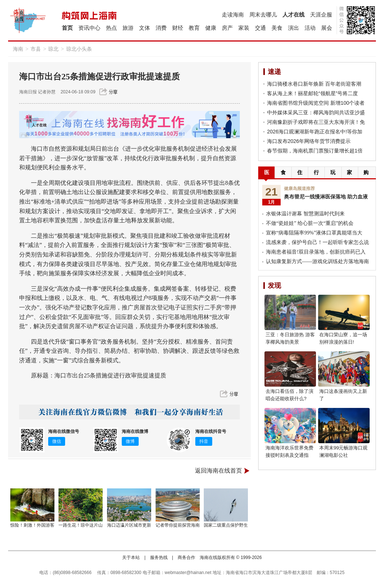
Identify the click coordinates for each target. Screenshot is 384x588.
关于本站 (131, 557)
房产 (227, 28)
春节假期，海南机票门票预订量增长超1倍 (315, 151)
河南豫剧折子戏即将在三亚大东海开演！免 (316, 122)
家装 (244, 28)
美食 (277, 28)
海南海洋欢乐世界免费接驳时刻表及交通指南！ (289, 455)
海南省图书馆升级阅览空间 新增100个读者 (316, 103)
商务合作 (186, 557)
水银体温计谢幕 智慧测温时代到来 (305, 214)
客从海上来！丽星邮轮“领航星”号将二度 (312, 93)
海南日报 (28, 92)
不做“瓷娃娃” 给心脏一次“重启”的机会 (310, 223)
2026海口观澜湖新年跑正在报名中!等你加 (315, 132)
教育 (194, 28)
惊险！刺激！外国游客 (32, 525)
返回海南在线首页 (218, 471)
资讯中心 (89, 28)
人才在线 (294, 15)
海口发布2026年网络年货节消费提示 (309, 141)
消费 (161, 28)
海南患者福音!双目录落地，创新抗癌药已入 (316, 252)
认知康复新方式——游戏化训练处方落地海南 (317, 261)
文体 (145, 28)
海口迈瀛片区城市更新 (129, 525)
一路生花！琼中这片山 (81, 525)
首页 (67, 28)
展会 (327, 28)
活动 (310, 28)
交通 (260, 28)
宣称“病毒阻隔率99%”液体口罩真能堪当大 (314, 233)
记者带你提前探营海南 (178, 525)
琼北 (53, 49)
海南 (18, 49)
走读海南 (233, 15)
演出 (294, 28)
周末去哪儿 (263, 15)
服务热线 (159, 557)
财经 (178, 28)
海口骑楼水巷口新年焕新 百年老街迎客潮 (314, 84)
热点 (111, 28)
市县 (36, 49)
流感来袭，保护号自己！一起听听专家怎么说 (317, 242)
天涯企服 (321, 15)
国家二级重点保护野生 (226, 525)
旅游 (128, 28)
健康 (211, 28)
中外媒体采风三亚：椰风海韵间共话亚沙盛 (316, 112)
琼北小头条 (79, 49)
